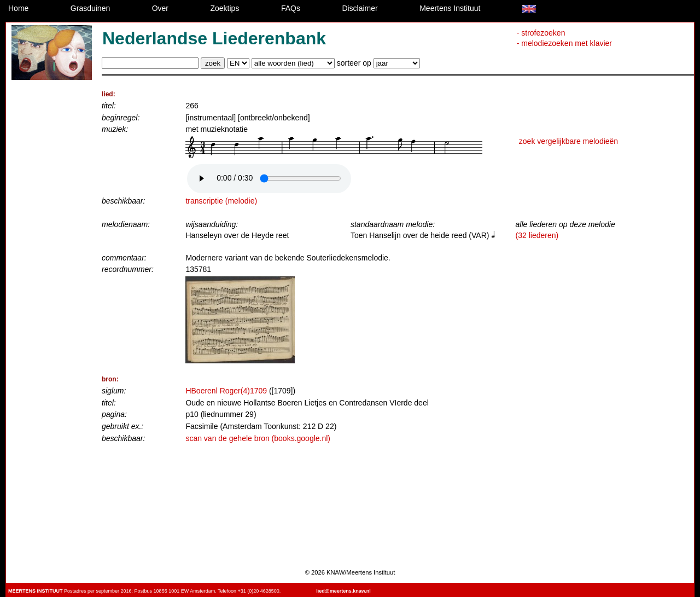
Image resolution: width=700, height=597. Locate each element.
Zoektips (225, 8)
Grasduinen (90, 8)
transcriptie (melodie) (221, 201)
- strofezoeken (541, 33)
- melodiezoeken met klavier (564, 43)
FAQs (291, 8)
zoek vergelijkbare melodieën (568, 141)
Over (160, 8)
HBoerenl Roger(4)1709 (226, 391)
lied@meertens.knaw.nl (343, 591)
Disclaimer (360, 8)
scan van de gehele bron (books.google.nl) (258, 438)
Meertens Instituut (450, 8)
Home (18, 8)
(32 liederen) (537, 235)
